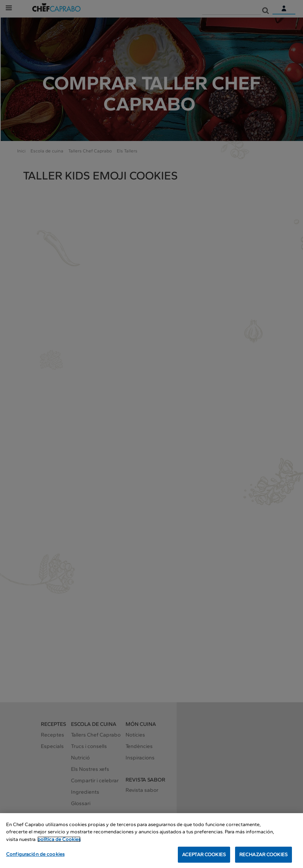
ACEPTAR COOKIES (204, 854)
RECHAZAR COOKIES (264, 854)
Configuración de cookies (35, 854)
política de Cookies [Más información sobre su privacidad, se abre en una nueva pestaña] (59, 839)
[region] (151, 841)
